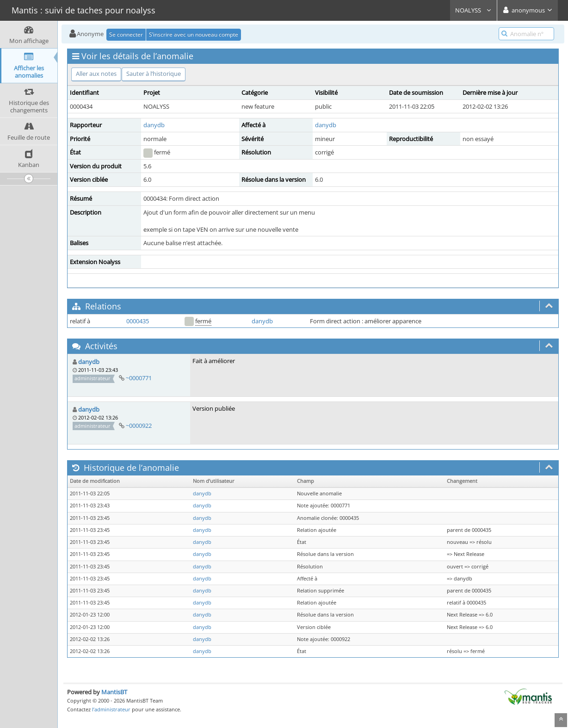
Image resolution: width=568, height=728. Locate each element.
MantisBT (114, 692)
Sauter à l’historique (154, 74)
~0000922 (139, 426)
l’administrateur (111, 709)
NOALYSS (473, 10)
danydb (154, 125)
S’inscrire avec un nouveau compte (194, 34)
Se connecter (126, 34)
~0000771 (139, 378)
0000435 (138, 321)
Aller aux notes (96, 74)
